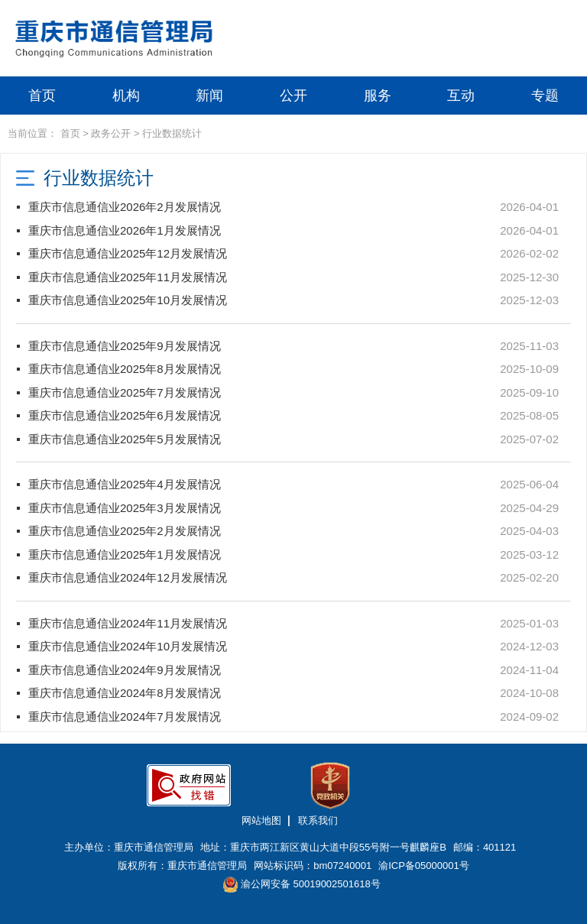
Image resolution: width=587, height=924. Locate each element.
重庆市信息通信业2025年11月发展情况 (128, 277)
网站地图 (261, 820)
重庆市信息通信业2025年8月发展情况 (125, 369)
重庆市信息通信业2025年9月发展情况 (125, 346)
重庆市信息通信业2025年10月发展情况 (128, 300)
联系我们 (318, 820)
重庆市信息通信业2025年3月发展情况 (125, 508)
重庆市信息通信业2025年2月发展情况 (125, 531)
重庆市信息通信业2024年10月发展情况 (128, 646)
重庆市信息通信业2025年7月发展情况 (125, 392)
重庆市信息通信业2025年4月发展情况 (125, 484)
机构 (126, 96)
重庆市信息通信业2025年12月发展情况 (128, 253)
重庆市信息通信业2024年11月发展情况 (128, 623)
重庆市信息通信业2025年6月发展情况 (125, 415)
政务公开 (111, 133)
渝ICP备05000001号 (424, 866)
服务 (378, 96)
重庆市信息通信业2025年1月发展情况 (125, 554)
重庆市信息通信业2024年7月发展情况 (125, 717)
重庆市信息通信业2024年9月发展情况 (125, 670)
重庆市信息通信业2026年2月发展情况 (125, 207)
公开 (293, 96)
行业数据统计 (172, 133)
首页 (42, 96)
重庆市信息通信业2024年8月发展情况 (125, 693)
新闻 (209, 96)
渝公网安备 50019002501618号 (302, 885)
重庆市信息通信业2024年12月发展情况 (128, 577)
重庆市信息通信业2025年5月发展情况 (125, 439)
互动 (461, 96)
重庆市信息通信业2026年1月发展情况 (125, 230)
